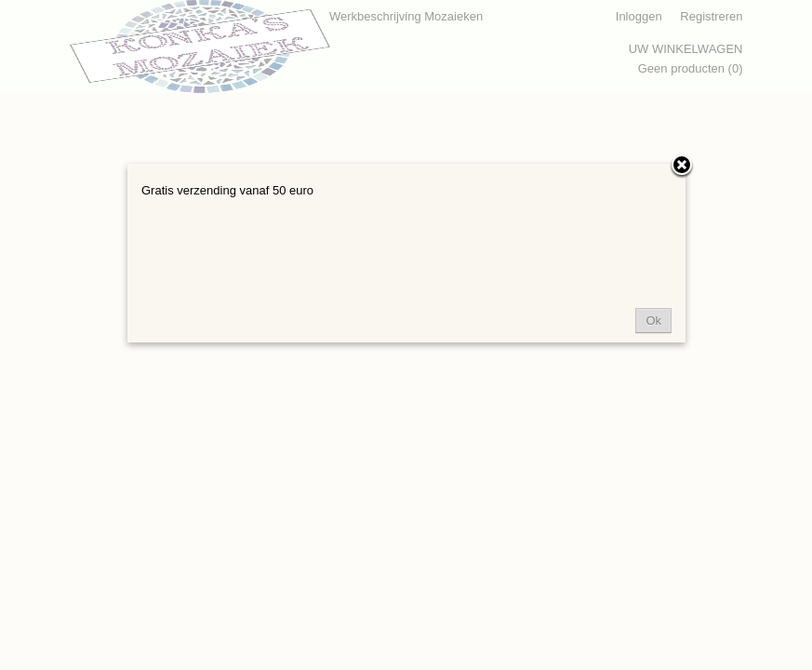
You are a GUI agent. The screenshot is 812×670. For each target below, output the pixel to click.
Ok (653, 321)
